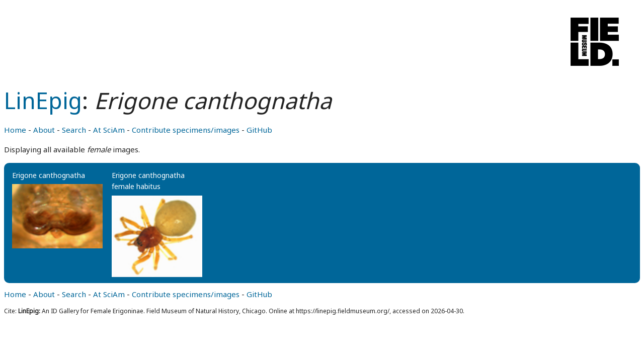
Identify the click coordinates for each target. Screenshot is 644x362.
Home (15, 130)
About (44, 130)
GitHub (259, 130)
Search (74, 130)
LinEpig (43, 100)
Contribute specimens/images (186, 130)
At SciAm (109, 130)
